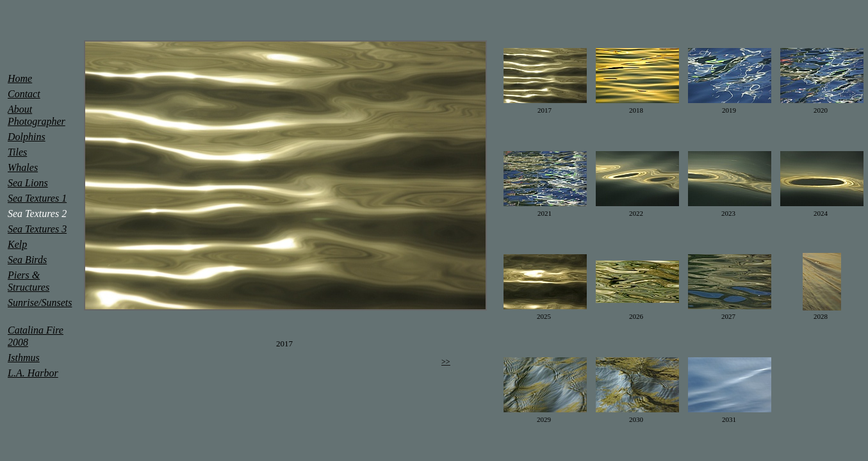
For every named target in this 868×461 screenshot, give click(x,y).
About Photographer (37, 115)
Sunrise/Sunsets (40, 303)
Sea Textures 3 (37, 229)
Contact (24, 94)
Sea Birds (27, 260)
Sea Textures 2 (37, 214)
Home (20, 78)
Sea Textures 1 (37, 198)
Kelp (17, 244)
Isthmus (24, 358)
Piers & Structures (29, 281)
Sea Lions (28, 183)
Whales (23, 167)
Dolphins (27, 137)
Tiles (17, 152)
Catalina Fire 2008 (36, 336)
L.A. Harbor (33, 373)
